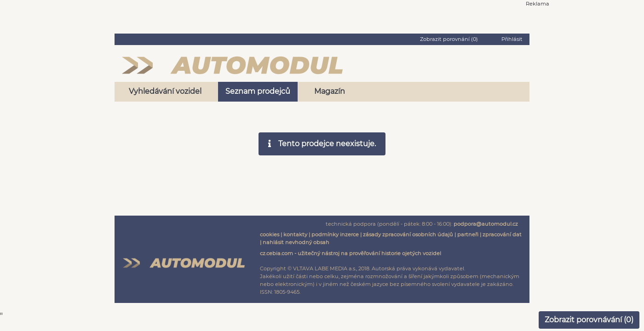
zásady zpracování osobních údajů (408, 234)
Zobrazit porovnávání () (589, 320)
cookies (270, 234)
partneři (468, 234)
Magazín (330, 91)
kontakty (295, 234)
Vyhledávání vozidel (165, 91)
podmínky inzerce (335, 234)
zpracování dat (502, 234)
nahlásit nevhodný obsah (296, 242)
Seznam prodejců (258, 91)
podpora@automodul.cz (486, 224)
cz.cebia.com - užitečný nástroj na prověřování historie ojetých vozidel (351, 253)
